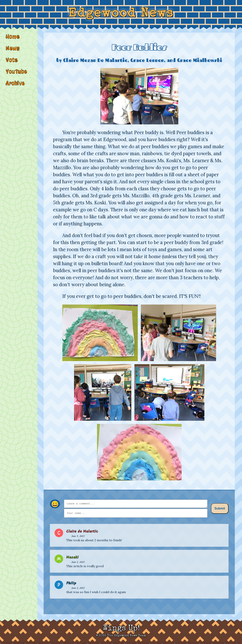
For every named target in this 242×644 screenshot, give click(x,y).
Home (13, 39)
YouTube (17, 75)
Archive (16, 88)
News (13, 51)
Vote (12, 63)
